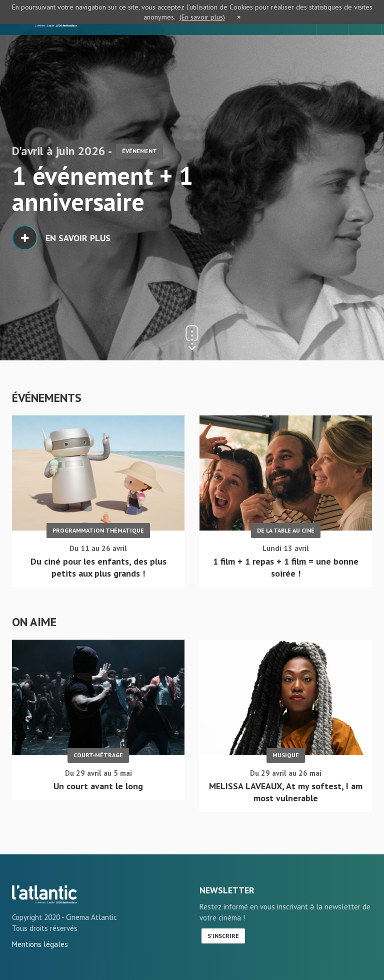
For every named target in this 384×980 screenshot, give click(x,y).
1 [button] (15, 119)
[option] (192, 180)
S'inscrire (223, 936)
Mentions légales (40, 944)
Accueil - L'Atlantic (44, 894)
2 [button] (26, 119)
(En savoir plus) (202, 17)
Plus (367, 398)
